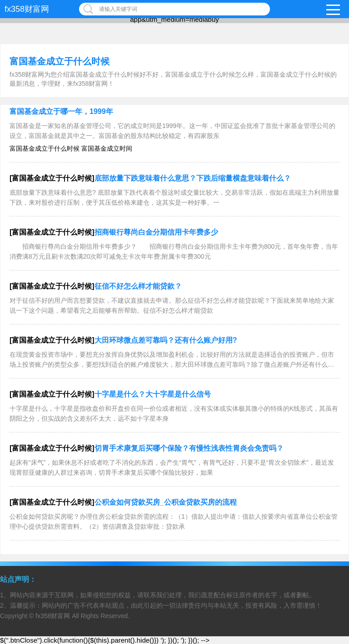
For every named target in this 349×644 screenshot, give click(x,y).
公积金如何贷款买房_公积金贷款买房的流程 (166, 502)
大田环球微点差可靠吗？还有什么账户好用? (166, 340)
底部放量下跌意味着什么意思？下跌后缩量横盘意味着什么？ (193, 178)
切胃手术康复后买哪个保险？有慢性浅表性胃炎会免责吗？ (189, 448)
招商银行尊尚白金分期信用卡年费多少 (156, 232)
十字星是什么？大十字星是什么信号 (153, 394)
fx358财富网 (27, 9)
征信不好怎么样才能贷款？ (138, 286)
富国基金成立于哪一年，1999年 (61, 111)
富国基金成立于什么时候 (60, 61)
